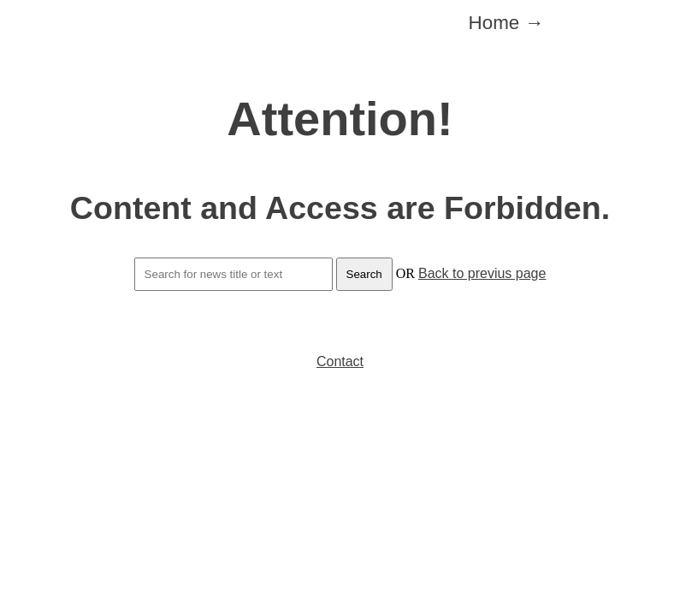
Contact (340, 361)
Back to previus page (482, 273)
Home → (506, 23)
